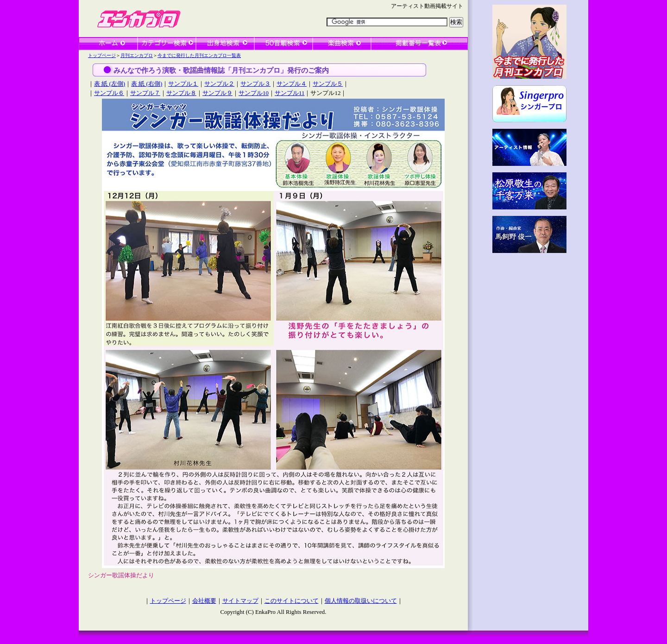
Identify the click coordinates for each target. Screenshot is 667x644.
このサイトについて (292, 601)
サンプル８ (181, 93)
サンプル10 (254, 93)
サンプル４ (292, 84)
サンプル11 (289, 93)
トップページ (102, 55)
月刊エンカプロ (137, 55)
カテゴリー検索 (167, 44)
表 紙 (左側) (110, 84)
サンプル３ (255, 84)
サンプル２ (219, 84)
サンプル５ (328, 84)
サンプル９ (217, 93)
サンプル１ (183, 84)
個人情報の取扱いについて (361, 601)
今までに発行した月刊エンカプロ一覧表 (199, 55)
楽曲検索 (342, 44)
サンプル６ (109, 93)
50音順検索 (283, 44)
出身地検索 (225, 44)
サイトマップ (240, 601)
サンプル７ (145, 93)
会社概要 (204, 601)
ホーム (108, 44)
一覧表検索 (419, 44)
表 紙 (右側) (147, 84)
